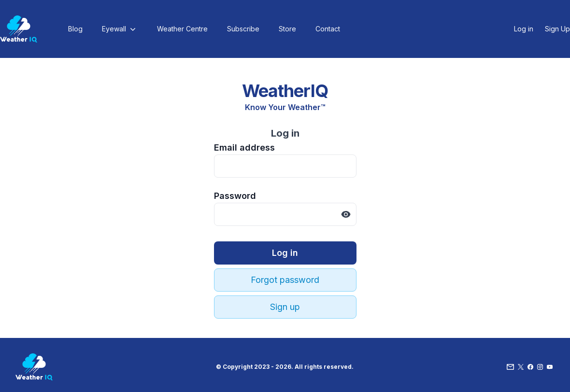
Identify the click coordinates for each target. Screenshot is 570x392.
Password (235, 196)
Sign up (285, 307)
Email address (244, 147)
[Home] (19, 29)
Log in (524, 29)
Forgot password (285, 280)
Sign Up (557, 29)
